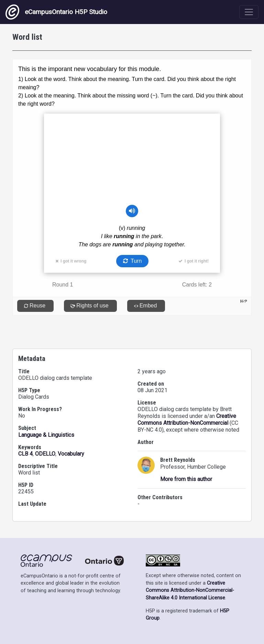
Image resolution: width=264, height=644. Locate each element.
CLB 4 (25, 454)
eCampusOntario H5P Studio (56, 12)
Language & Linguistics (46, 435)
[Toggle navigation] (249, 12)
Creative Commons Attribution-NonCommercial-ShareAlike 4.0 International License (190, 590)
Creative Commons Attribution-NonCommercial (187, 419)
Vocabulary (71, 454)
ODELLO (45, 454)
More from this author (186, 479)
